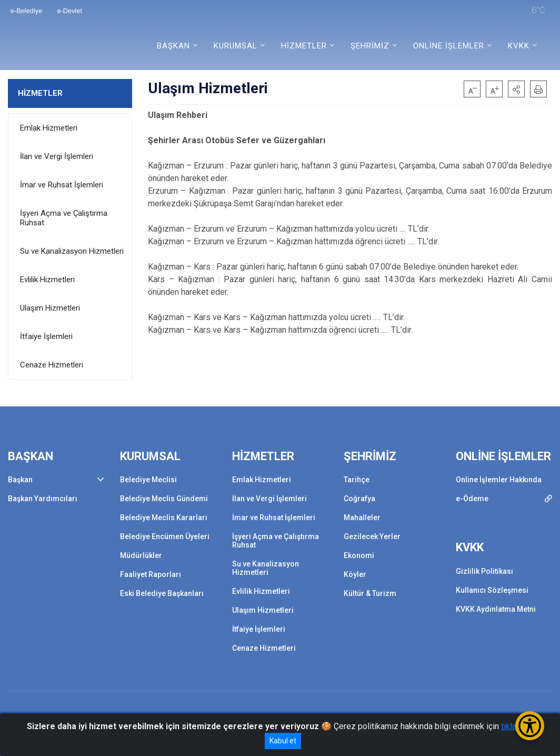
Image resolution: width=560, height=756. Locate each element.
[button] (516, 89)
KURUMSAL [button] (236, 46)
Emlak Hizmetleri (49, 128)
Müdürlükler (141, 555)
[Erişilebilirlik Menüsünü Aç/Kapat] (530, 726)
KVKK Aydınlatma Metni (496, 609)
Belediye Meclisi (148, 480)
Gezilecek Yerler (372, 536)
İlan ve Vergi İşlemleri (57, 156)
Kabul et (283, 741)
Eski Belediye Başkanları (162, 593)
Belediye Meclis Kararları (164, 518)
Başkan (20, 480)
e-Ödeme (472, 499)
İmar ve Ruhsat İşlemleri (62, 185)
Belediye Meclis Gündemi (164, 499)
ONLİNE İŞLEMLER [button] (449, 46)
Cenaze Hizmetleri (52, 365)
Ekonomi (359, 555)
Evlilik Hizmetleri (47, 280)
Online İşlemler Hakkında (499, 480)
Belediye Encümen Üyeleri (165, 536)
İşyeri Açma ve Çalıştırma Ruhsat (64, 218)
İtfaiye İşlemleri (46, 336)
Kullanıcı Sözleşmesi (492, 590)
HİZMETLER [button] (304, 46)
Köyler (355, 574)
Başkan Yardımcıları (43, 499)
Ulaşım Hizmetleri (50, 308)
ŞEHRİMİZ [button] (370, 46)
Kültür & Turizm (370, 593)
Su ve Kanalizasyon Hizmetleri (72, 251)
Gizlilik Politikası (484, 571)
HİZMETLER (40, 93)
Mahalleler (362, 518)
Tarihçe (357, 480)
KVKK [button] (519, 46)
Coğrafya (359, 499)
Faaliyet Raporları (151, 574)
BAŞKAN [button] (173, 46)
